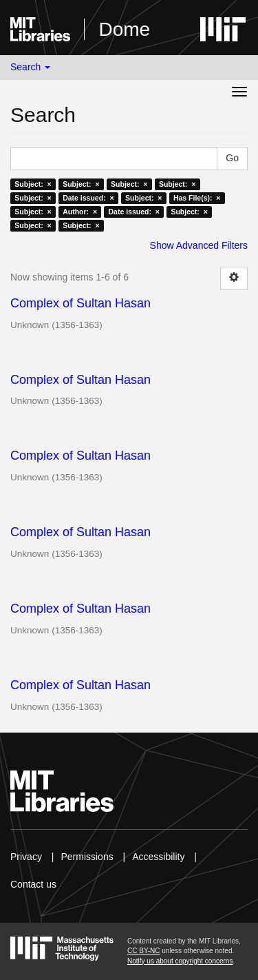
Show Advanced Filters (199, 245)
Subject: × (33, 184)
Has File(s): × (197, 198)
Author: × (80, 212)
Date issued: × (88, 198)
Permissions (87, 857)
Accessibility (158, 857)
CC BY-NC (143, 951)
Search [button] (30, 67)
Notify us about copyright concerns (180, 961)
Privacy (26, 857)
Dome (124, 29)
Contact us (33, 884)
